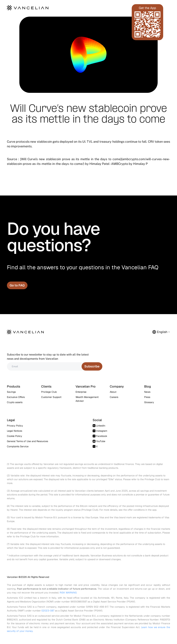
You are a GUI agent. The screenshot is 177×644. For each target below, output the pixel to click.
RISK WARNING (68, 593)
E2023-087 (48, 611)
